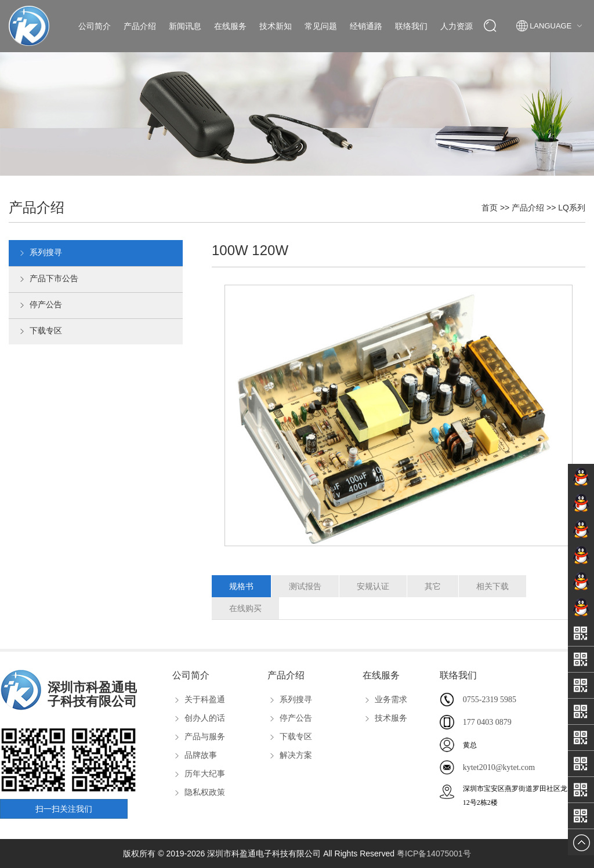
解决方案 (290, 755)
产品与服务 (199, 736)
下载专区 (40, 332)
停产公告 (40, 306)
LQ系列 (572, 208)
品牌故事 (195, 755)
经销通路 (366, 26)
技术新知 (276, 26)
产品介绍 (140, 26)
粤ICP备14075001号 (434, 854)
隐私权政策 (199, 792)
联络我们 (411, 26)
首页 (490, 208)
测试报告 (305, 586)
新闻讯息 (185, 26)
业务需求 (385, 699)
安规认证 (373, 586)
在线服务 (230, 26)
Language (551, 26)
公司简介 (95, 26)
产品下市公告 (48, 279)
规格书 (241, 586)
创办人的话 (199, 718)
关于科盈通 (199, 699)
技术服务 (385, 718)
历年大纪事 (199, 773)
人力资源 (457, 26)
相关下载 (492, 586)
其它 (433, 586)
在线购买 (245, 608)
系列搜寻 (40, 253)
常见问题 (321, 26)
